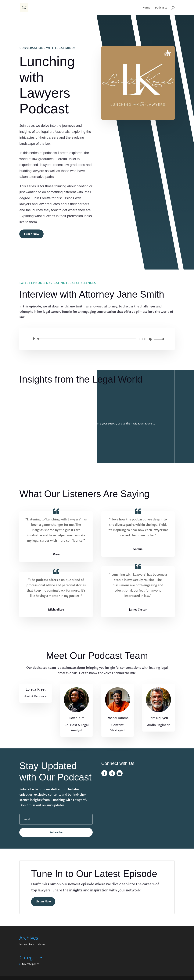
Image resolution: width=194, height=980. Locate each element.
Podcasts (161, 8)
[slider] (87, 339)
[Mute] (150, 339)
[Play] (34, 339)
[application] (97, 339)
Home (146, 8)
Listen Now (31, 234)
